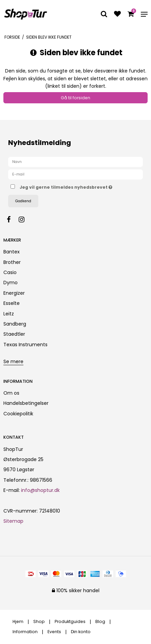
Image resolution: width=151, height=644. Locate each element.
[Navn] (75, 162)
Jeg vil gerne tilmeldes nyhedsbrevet (68, 186)
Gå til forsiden (75, 98)
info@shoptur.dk (40, 490)
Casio (10, 272)
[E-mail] (75, 174)
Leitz (9, 314)
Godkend (23, 201)
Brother (12, 262)
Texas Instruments (25, 345)
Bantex (12, 252)
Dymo (11, 283)
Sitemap (13, 521)
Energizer (14, 293)
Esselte (12, 303)
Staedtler (14, 334)
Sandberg (15, 324)
